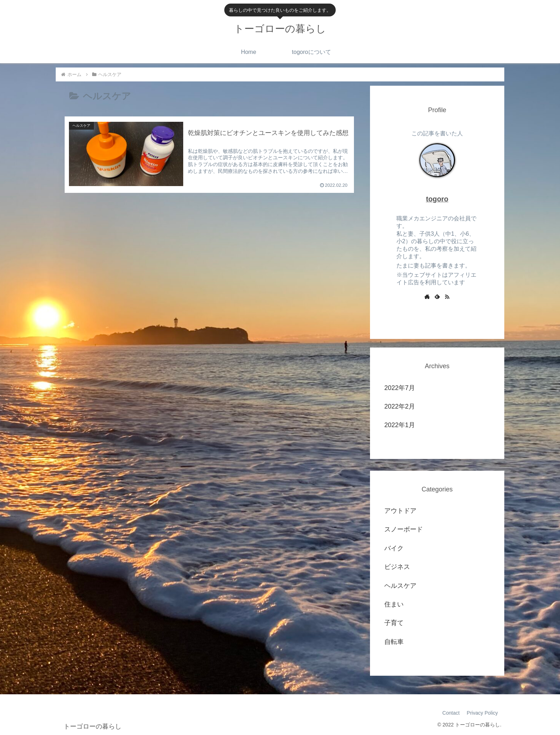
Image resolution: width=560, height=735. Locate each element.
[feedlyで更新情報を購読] (437, 296)
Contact (451, 713)
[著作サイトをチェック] (427, 296)
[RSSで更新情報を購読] (447, 296)
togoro (437, 199)
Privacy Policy (482, 713)
